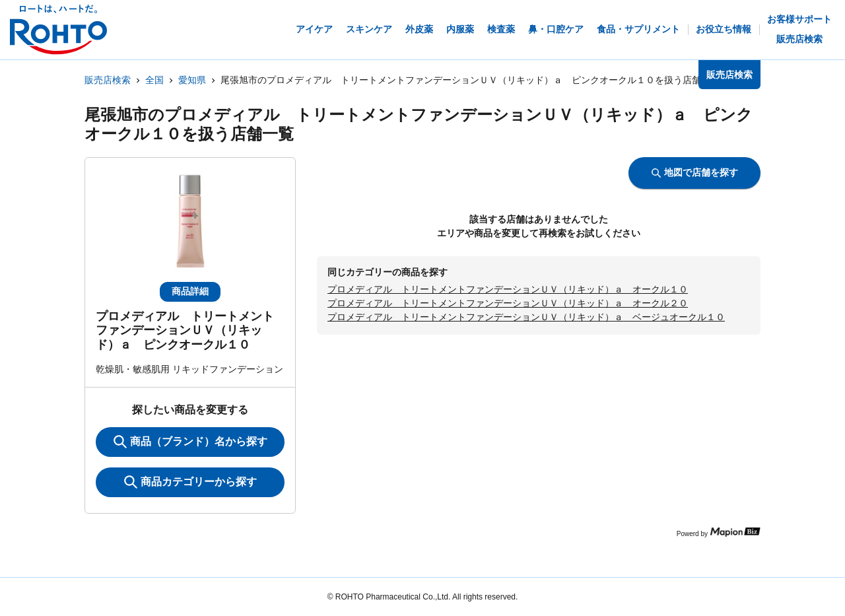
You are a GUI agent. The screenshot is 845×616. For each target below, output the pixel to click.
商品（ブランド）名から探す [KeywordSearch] (190, 442)
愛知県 (192, 80)
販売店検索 (108, 80)
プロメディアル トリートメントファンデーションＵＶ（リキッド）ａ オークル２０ (508, 303)
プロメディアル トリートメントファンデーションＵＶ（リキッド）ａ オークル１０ (508, 289)
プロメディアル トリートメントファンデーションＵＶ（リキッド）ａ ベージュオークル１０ (526, 317)
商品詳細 (190, 291)
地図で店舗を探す (695, 172)
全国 (154, 80)
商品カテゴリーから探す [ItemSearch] (190, 482)
